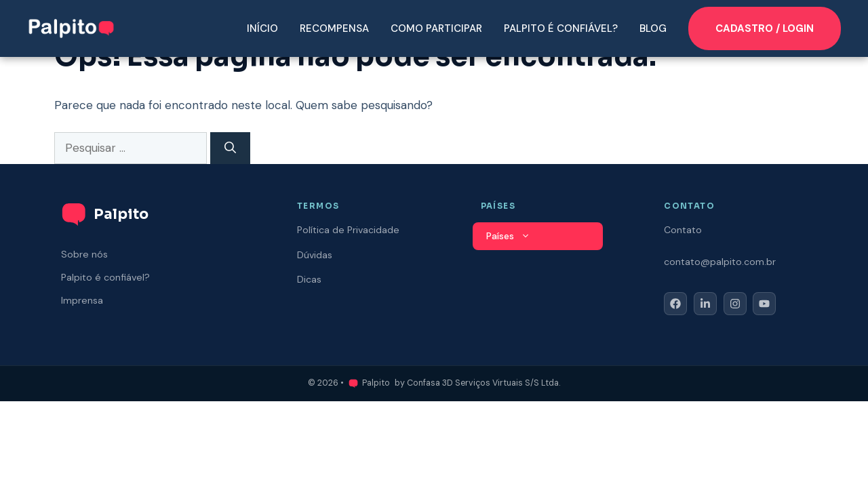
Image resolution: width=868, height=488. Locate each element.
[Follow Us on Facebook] (675, 304)
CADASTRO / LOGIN (765, 28)
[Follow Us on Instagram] (735, 304)
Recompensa (334, 28)
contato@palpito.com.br (720, 262)
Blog (653, 28)
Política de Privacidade (348, 230)
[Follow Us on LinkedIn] (705, 304)
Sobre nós (84, 254)
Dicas (309, 279)
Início (262, 28)
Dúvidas (315, 255)
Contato (683, 230)
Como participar (436, 28)
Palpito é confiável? (561, 28)
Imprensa (82, 300)
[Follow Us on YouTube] (764, 304)
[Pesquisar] (230, 148)
